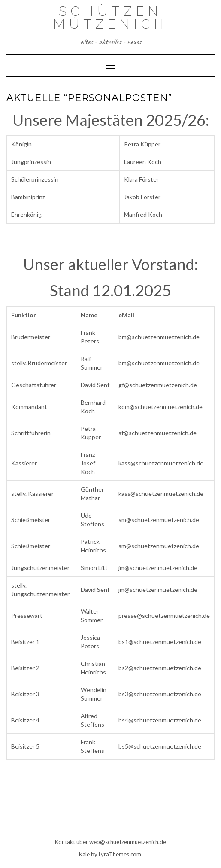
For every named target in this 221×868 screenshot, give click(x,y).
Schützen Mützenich (110, 18)
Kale (84, 854)
